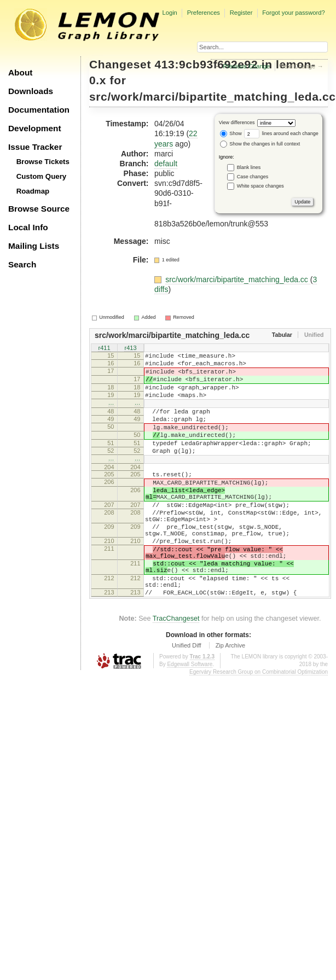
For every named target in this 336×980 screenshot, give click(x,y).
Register (241, 13)
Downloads (31, 91)
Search (22, 264)
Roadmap (33, 191)
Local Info (28, 227)
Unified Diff (187, 698)
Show (231, 133)
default (166, 164)
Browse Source (39, 209)
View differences (237, 123)
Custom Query (42, 176)
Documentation (39, 110)
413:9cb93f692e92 (207, 64)
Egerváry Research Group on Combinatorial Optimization (259, 724)
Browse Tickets (43, 162)
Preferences (204, 13)
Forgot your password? (293, 13)
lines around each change (281, 133)
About (20, 72)
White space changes (260, 186)
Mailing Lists (34, 246)
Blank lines (249, 167)
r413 (130, 348)
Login (169, 13)
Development (35, 128)
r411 (104, 348)
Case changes (253, 177)
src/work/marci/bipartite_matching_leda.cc (213, 97)
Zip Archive (230, 698)
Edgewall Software (190, 717)
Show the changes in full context (260, 144)
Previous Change (246, 66)
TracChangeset (176, 671)
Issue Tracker (35, 147)
